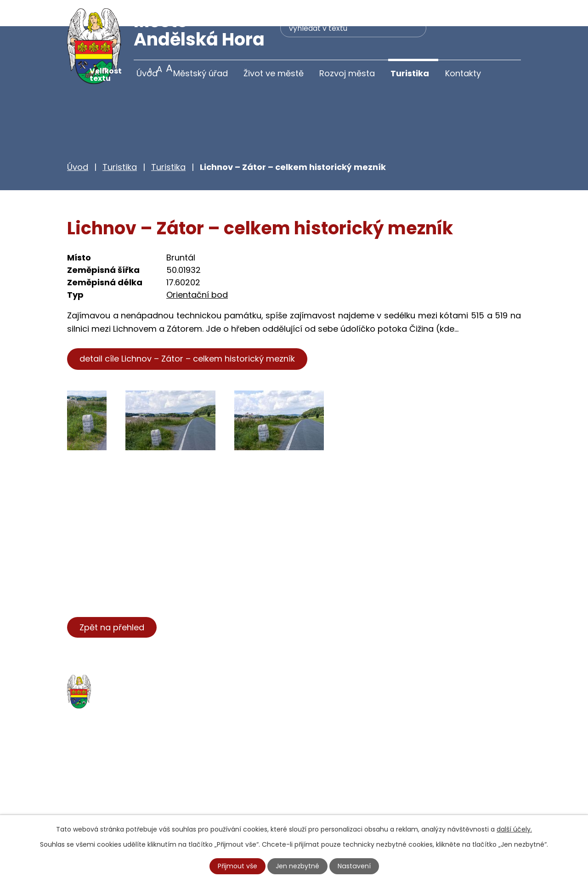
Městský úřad (201, 73)
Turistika (410, 73)
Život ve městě (274, 73)
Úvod (147, 73)
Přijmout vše (238, 866)
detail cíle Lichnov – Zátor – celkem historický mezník (187, 332)
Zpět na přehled (112, 601)
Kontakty (463, 73)
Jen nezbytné (298, 866)
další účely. (514, 829)
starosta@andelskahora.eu (142, 809)
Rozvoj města (347, 73)
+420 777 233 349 (123, 790)
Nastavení (354, 866)
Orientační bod (197, 269)
